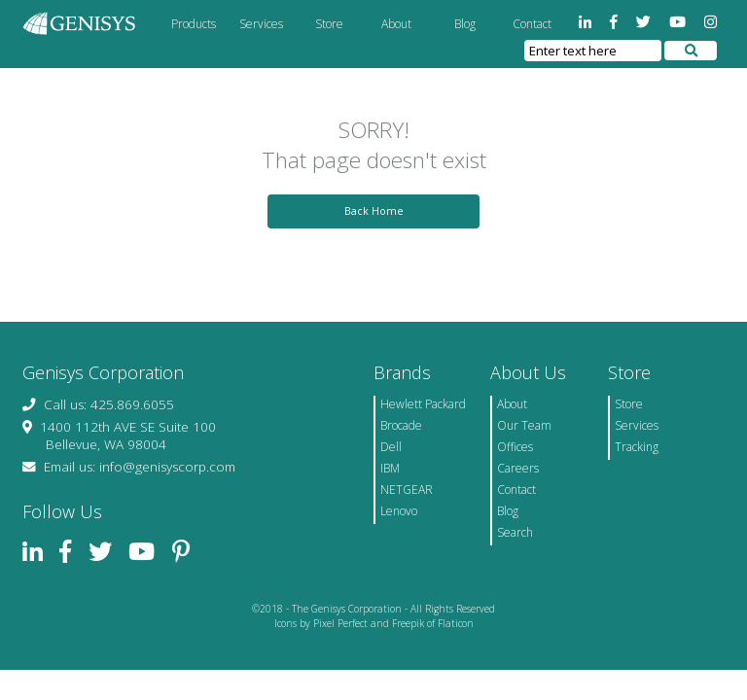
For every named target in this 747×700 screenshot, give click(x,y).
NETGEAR (407, 490)
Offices (515, 447)
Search (515, 532)
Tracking (637, 447)
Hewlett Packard (423, 404)
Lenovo (399, 511)
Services (261, 24)
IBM (390, 468)
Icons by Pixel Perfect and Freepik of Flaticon (374, 623)
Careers (518, 468)
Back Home (374, 211)
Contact (532, 24)
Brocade (401, 425)
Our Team (524, 425)
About (396, 24)
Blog (465, 24)
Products (194, 24)
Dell (391, 447)
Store (329, 24)
